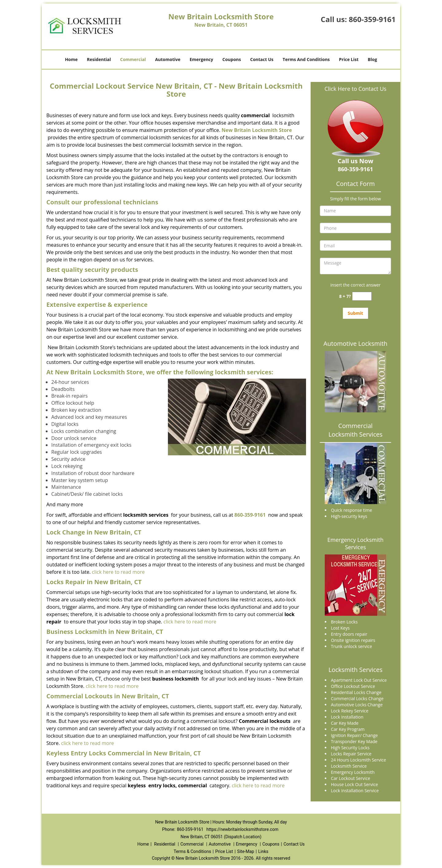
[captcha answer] (362, 296)
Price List (349, 59)
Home (71, 59)
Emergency (202, 59)
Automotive (168, 59)
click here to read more (118, 572)
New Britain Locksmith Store (257, 130)
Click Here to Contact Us (355, 89)
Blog (372, 59)
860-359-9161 (372, 19)
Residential (99, 59)
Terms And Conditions (306, 59)
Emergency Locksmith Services (356, 543)
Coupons (232, 59)
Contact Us (262, 59)
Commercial (133, 59)
